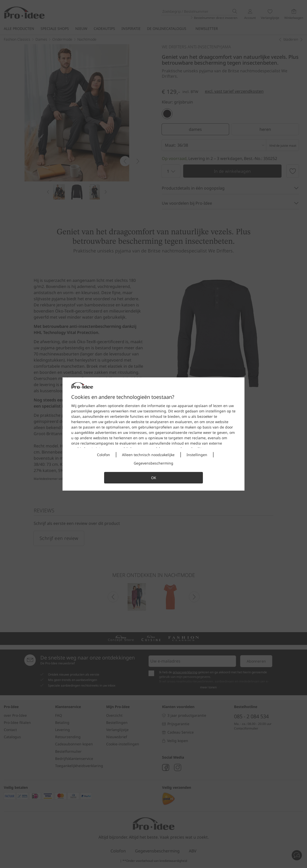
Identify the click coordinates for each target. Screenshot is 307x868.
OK (154, 478)
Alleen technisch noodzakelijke (148, 455)
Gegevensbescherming (153, 463)
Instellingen (197, 455)
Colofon (103, 455)
